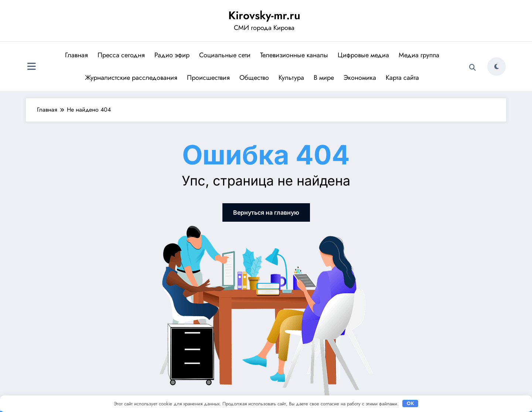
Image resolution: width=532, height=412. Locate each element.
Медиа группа (419, 55)
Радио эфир (172, 55)
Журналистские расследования (131, 78)
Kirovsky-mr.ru (264, 15)
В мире (324, 78)
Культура (291, 78)
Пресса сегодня (121, 55)
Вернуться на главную (266, 212)
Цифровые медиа (363, 55)
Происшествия (208, 78)
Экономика (360, 78)
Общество (254, 78)
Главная (76, 55)
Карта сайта (402, 78)
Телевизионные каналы (294, 55)
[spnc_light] (497, 67)
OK (410, 403)
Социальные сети (225, 55)
